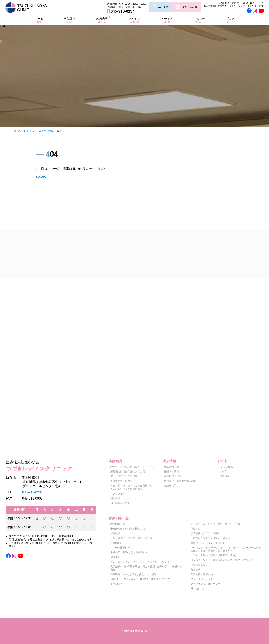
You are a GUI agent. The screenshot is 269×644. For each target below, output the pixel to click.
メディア (167, 20)
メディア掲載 (226, 467)
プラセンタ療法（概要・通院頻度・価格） (214, 555)
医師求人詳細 (172, 472)
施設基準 (115, 498)
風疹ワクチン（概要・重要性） (208, 543)
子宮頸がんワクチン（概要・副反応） (212, 538)
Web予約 (163, 7)
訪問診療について (200, 565)
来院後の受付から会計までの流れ (129, 472)
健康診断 (115, 557)
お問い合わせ (189, 7)
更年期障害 (116, 584)
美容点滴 (196, 570)
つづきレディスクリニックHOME (35, 131)
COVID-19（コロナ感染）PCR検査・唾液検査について (140, 579)
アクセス (135, 20)
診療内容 (102, 20)
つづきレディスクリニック (51, 465)
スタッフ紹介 (118, 494)
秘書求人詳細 (172, 486)
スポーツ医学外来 (120, 548)
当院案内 (70, 20)
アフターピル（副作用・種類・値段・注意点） (217, 524)
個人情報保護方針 (120, 503)
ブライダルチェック (202, 579)
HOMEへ (42, 177)
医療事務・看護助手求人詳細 (180, 481)
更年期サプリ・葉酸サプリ (205, 584)
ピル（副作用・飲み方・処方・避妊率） (133, 538)
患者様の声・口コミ (121, 481)
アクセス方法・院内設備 (124, 476)
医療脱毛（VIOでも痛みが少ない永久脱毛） (135, 574)
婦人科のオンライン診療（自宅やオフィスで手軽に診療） (223, 560)
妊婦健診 (115, 533)
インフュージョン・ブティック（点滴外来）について (140, 562)
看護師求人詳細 (173, 476)
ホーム (39, 20)
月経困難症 (116, 543)
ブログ (230, 20)
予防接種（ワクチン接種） (205, 533)
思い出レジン (198, 589)
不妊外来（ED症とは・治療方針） (129, 552)
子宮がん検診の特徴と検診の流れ (129, 529)
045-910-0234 (122, 11)
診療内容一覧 (118, 524)
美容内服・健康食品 (202, 574)
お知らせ (199, 20)
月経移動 (196, 529)
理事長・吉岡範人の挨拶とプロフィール (133, 467)
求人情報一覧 (172, 467)
